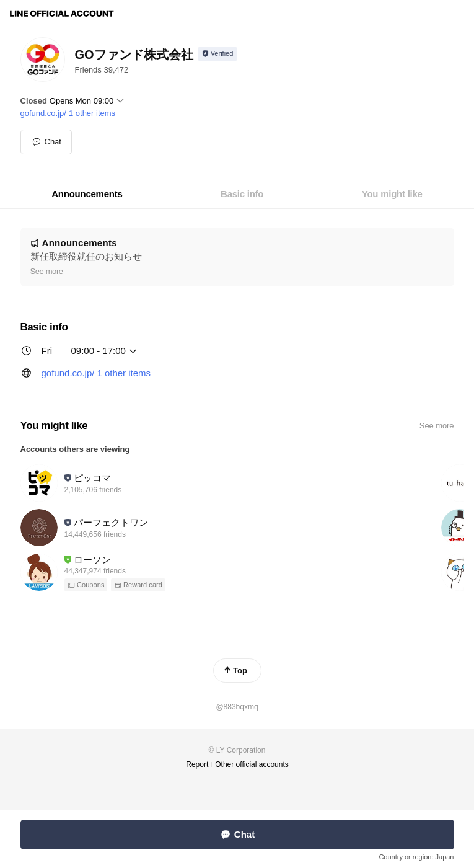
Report (197, 764)
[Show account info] (218, 54)
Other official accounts (252, 764)
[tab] (87, 194)
